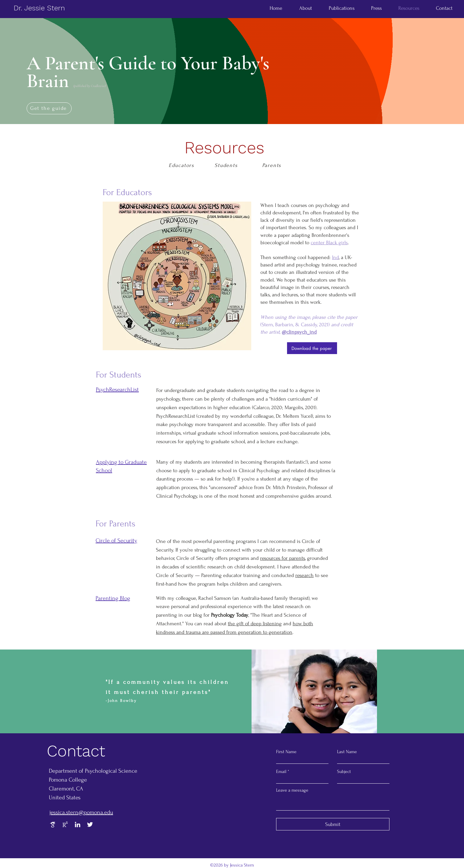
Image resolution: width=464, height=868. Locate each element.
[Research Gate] (65, 824)
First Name (286, 752)
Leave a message (292, 790)
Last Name (347, 752)
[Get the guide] (49, 108)
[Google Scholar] (53, 824)
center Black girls (329, 243)
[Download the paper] (312, 348)
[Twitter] (90, 824)
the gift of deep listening (255, 624)
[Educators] (182, 165)
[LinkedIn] (78, 824)
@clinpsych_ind (299, 332)
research (304, 575)
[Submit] (333, 824)
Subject (344, 771)
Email (281, 771)
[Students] (227, 165)
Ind (335, 257)
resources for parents (283, 558)
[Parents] (272, 165)
